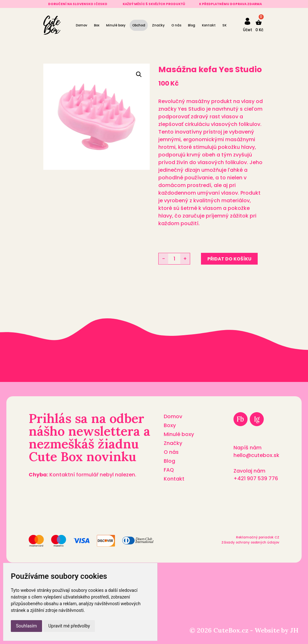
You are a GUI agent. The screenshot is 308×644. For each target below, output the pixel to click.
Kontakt (209, 25)
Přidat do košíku (229, 259)
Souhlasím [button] (26, 626)
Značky (158, 25)
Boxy (170, 425)
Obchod (139, 25)
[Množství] (174, 259)
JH (294, 630)
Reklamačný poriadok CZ (258, 537)
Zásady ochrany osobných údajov (250, 542)
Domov (82, 25)
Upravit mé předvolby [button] (69, 626)
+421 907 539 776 (256, 478)
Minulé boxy (116, 25)
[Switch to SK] (224, 25)
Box (97, 25)
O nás (176, 25)
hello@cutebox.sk (256, 455)
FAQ (169, 470)
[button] (139, 74)
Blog (192, 25)
